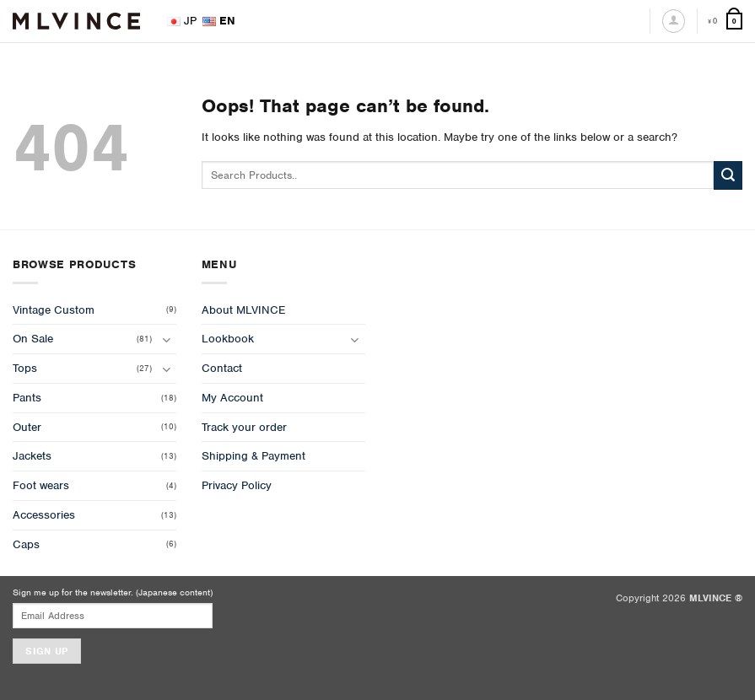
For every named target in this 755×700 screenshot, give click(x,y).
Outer (27, 427)
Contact (222, 368)
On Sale (33, 339)
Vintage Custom (54, 310)
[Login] (674, 21)
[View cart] (725, 22)
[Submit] (728, 175)
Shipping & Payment (253, 456)
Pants (27, 398)
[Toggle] (166, 339)
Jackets (32, 456)
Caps (26, 544)
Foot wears (41, 485)
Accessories (44, 515)
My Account (232, 398)
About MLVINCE (243, 310)
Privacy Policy (237, 485)
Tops (25, 368)
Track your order (244, 427)
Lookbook (228, 339)
